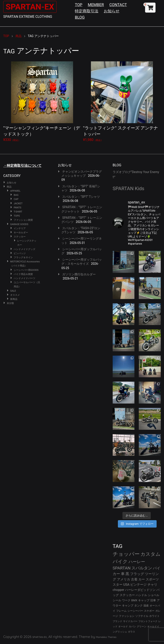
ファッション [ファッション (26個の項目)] (127, 616)
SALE (13, 291)
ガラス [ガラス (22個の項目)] (131, 632)
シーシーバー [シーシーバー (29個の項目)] (135, 611)
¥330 (42, 102)
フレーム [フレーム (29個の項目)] (121, 611)
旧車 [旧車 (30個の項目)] (153, 600)
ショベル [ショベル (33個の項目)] (154, 595)
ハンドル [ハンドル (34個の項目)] (141, 595)
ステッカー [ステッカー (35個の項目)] (127, 595)
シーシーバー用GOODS (26, 270)
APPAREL (15, 191)
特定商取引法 (87, 11)
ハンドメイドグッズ (24, 249)
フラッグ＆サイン (23, 257)
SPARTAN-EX (32, 7)
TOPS (17, 216)
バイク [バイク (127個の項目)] (120, 561)
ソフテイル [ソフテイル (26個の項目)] (142, 616)
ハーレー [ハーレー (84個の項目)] (137, 562)
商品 (9, 187)
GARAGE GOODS (19, 224)
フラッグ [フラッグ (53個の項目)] (137, 574)
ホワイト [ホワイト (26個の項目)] (154, 616)
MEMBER (96, 5)
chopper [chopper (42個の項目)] (119, 590)
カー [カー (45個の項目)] (142, 579)
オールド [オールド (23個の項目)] (123, 627)
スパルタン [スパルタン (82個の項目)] (142, 568)
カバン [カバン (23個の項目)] (132, 627)
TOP (79, 5)
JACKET (18, 203)
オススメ (15, 295)
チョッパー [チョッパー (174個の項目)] (126, 554)
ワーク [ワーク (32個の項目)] (126, 600)
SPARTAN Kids (129, 188)
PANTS (18, 208)
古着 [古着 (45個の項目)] (134, 579)
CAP (16, 199)
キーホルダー (21, 233)
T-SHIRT (18, 212)
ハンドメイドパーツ (24, 278)
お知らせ (112, 11)
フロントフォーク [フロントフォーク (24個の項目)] (148, 621)
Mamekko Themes (106, 637)
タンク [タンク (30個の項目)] (138, 606)
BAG (16, 195)
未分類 (10, 303)
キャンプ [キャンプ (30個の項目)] (128, 606)
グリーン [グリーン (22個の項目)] (142, 627)
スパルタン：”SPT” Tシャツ (81, 197)
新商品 (14, 299)
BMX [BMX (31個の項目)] (134, 600)
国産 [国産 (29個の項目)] (146, 606)
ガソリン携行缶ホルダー (79, 274)
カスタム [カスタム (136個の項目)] (151, 554)
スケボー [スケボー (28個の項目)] (149, 611)
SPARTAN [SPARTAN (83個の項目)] (122, 568)
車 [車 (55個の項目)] (123, 574)
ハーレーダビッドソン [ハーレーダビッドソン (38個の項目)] (140, 590)
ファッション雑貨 (23, 220)
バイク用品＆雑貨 (23, 274)
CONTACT (118, 5)
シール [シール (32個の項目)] (117, 600)
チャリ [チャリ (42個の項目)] (152, 585)
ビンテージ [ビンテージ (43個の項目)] (138, 585)
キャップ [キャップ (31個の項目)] (144, 600)
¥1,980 (122, 102)
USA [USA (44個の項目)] (126, 585)
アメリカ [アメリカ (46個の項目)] (124, 579)
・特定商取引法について (22, 166)
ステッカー (20, 237)
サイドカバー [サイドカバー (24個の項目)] (130, 621)
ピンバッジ (20, 253)
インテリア (20, 228)
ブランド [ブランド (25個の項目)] (117, 621)
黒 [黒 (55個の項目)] (127, 574)
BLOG (80, 17)
